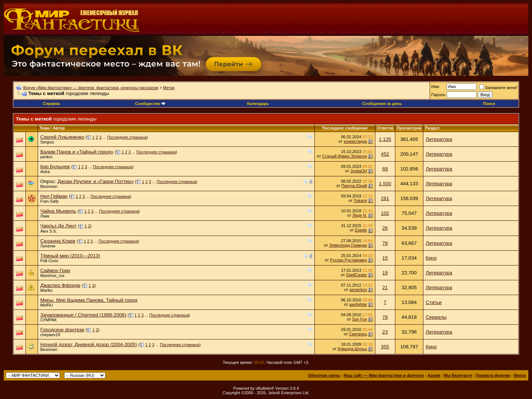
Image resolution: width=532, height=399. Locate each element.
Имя (435, 87)
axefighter (358, 304)
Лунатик (48, 246)
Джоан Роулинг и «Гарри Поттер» (95, 181)
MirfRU (47, 305)
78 (385, 243)
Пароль (438, 95)
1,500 (385, 184)
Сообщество (150, 104)
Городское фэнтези (62, 330)
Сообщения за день (382, 104)
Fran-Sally (50, 201)
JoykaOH (359, 171)
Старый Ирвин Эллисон (345, 156)
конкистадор (355, 141)
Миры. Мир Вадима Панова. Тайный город (89, 300)
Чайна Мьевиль (58, 211)
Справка (51, 104)
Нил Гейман (54, 196)
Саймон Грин (55, 270)
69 (385, 169)
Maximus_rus (52, 275)
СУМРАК (48, 320)
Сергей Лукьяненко (62, 137)
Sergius (47, 142)
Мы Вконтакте (458, 375)
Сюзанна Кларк (58, 241)
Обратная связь (324, 375)
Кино (431, 258)
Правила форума (493, 375)
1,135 (385, 139)
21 (385, 288)
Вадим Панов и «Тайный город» (77, 152)
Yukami (360, 200)
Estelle (361, 230)
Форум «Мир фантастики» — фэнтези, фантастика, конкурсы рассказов (91, 88)
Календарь (258, 104)
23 (385, 332)
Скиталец (358, 334)
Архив (434, 375)
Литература (439, 139)
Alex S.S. (49, 231)
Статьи (434, 302)
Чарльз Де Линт (58, 226)
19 (385, 273)
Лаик (45, 216)
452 (385, 154)
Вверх (520, 375)
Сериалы (436, 317)
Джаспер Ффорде (60, 285)
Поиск (489, 104)
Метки (169, 88)
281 (385, 198)
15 (385, 258)
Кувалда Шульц (352, 349)
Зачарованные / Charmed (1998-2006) (83, 315)
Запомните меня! (498, 88)
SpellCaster (357, 275)
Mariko (46, 290)
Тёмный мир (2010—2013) (70, 256)
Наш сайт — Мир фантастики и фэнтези (384, 375)
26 (385, 228)
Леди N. (360, 215)
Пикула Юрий (354, 186)
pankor (47, 157)
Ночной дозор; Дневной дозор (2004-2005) (89, 344)
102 (385, 213)
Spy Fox (359, 319)
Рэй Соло (49, 261)
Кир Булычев (55, 167)
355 (385, 347)
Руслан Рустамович (349, 260)
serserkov (358, 290)
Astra (45, 172)
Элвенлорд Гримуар (348, 245)
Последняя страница (127, 137)
